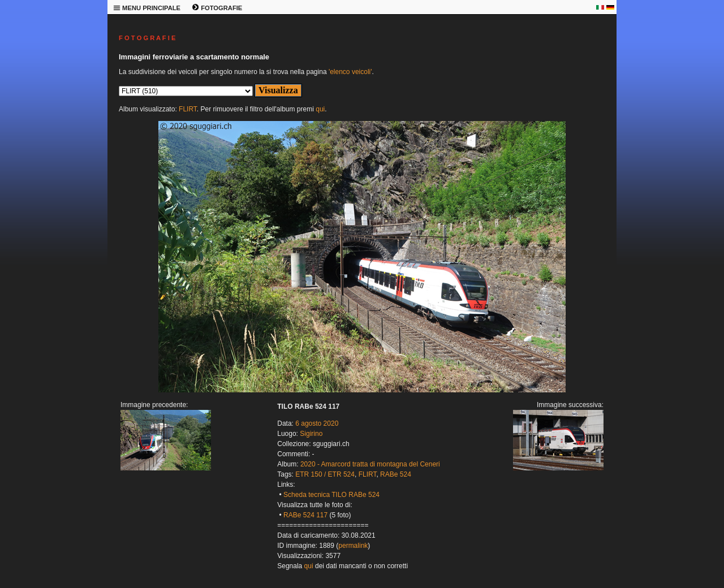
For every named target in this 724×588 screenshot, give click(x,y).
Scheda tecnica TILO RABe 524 (331, 495)
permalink (353, 546)
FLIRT (188, 109)
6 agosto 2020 (317, 423)
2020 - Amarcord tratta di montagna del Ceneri (370, 464)
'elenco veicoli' (350, 72)
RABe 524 (396, 474)
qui (320, 109)
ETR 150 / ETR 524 (325, 474)
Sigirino (311, 434)
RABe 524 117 (305, 515)
